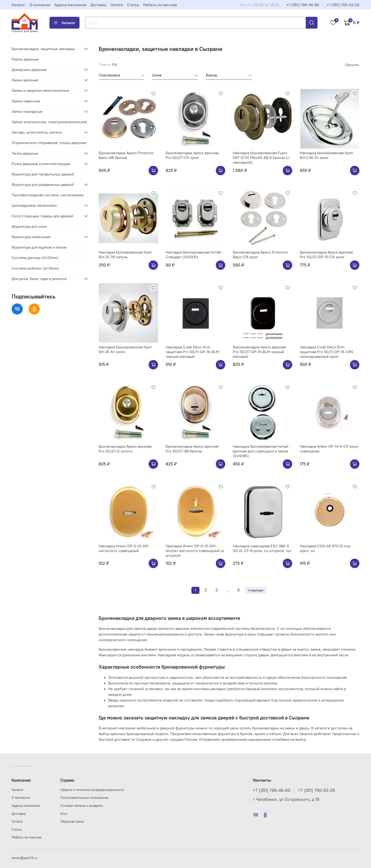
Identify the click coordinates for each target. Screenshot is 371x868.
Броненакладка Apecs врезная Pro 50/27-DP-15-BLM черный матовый (259, 352)
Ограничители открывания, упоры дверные (49, 143)
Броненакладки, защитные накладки (43, 49)
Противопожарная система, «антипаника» (48, 195)
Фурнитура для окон (29, 226)
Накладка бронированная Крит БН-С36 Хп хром (326, 155)
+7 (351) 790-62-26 (343, 5)
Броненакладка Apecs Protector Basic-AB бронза (126, 155)
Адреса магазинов (70, 5)
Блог (64, 814)
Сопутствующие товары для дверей (42, 216)
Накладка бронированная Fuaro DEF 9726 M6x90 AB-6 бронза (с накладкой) (261, 158)
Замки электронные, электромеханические (49, 122)
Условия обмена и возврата (82, 806)
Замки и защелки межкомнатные (40, 90)
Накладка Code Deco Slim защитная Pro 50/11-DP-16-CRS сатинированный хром (327, 352)
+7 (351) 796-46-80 (303, 5)
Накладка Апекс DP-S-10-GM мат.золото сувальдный (124, 548)
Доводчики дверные (29, 70)
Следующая (256, 590)
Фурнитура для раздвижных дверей (43, 184)
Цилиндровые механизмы (34, 205)
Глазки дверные (25, 59)
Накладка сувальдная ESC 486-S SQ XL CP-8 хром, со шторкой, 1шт (262, 548)
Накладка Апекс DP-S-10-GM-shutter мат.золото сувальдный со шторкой (195, 551)
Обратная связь (72, 821)
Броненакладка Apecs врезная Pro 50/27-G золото (125, 449)
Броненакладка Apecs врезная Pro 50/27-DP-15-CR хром (326, 254)
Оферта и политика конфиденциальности (92, 790)
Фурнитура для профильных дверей (43, 174)
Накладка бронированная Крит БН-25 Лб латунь (125, 254)
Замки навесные (26, 101)
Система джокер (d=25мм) (35, 258)
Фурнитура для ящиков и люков (39, 247)
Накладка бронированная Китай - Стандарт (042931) (194, 254)
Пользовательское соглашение (84, 798)
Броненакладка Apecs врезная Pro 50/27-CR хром (192, 155)
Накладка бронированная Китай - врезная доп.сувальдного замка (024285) (262, 451)
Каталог (18, 5)
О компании (40, 5)
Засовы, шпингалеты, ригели (37, 132)
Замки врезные (25, 80)
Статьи (133, 5)
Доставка (98, 5)
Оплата (117, 5)
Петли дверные (25, 153)
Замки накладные (27, 111)
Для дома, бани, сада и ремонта (39, 279)
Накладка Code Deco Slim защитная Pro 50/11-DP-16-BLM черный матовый (192, 352)
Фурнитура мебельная (31, 237)
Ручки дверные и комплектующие (41, 164)
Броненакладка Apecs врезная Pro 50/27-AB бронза (192, 449)
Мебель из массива (160, 5)
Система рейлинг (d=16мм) (35, 268)
